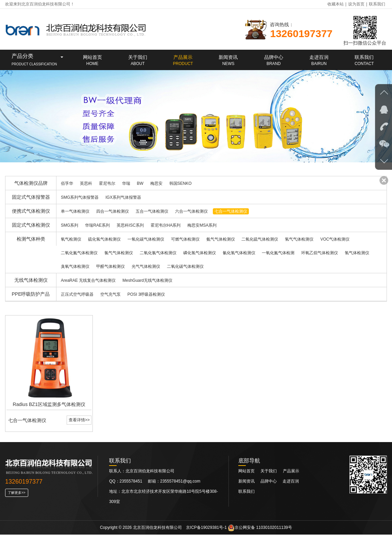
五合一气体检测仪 (152, 211)
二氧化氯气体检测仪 (158, 253)
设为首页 (356, 4)
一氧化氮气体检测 (278, 253)
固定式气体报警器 (31, 197)
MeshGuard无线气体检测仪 (147, 280)
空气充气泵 (110, 294)
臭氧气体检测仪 (75, 266)
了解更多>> (17, 494)
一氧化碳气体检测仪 (146, 239)
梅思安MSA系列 (202, 225)
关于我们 (269, 472)
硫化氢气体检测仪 (104, 239)
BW (140, 183)
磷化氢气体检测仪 (200, 253)
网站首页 (246, 472)
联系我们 (377, 4)
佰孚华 (67, 183)
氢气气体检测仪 (299, 239)
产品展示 (291, 472)
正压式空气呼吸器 (77, 294)
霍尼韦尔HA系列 (166, 225)
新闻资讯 (247, 483)
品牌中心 (269, 483)
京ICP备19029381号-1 (206, 529)
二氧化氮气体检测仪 (79, 253)
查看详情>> (79, 421)
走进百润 (291, 483)
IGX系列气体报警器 (123, 197)
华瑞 (126, 183)
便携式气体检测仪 (31, 211)
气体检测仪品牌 (31, 183)
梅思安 (156, 183)
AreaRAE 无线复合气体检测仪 (88, 280)
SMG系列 (70, 225)
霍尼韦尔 (107, 183)
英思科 (86, 183)
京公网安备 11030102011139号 (260, 529)
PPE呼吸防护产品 (31, 294)
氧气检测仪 (71, 239)
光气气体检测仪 (146, 266)
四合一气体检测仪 (113, 211)
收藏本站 (336, 4)
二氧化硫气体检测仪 (260, 239)
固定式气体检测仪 (31, 225)
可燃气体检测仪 (185, 239)
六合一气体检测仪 (191, 211)
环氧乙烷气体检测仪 (320, 253)
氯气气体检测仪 (119, 253)
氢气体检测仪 (357, 253)
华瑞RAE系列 (97, 225)
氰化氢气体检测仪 (239, 253)
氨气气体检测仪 (221, 239)
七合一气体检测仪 (231, 211)
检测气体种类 (31, 239)
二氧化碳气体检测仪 (185, 266)
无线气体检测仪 (31, 280)
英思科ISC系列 (130, 225)
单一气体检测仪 (75, 211)
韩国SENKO (181, 183)
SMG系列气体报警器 (80, 197)
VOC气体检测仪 (335, 239)
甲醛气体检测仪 (110, 266)
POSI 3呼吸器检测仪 (146, 294)
